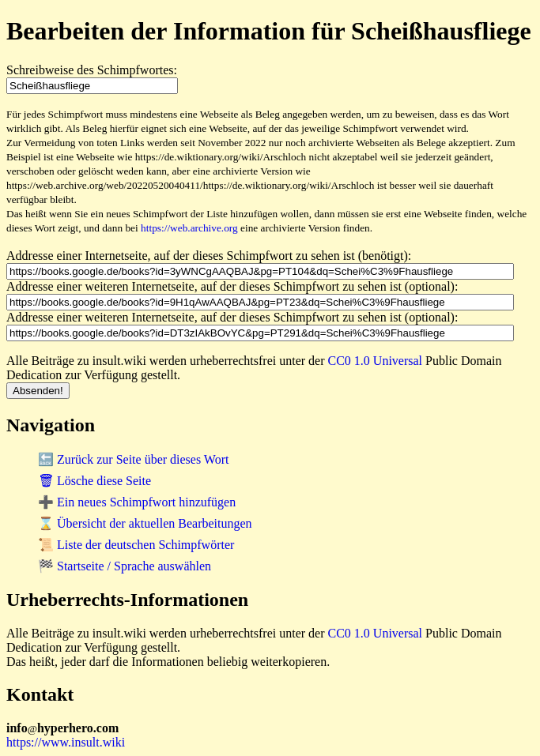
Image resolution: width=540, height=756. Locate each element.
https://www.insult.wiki (66, 742)
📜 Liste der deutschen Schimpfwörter (136, 545)
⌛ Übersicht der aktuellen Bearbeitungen (145, 523)
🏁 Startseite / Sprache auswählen (125, 566)
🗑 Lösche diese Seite (94, 481)
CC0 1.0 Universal (376, 361)
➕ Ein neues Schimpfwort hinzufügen (137, 502)
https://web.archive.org (189, 228)
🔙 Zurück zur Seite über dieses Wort (133, 459)
